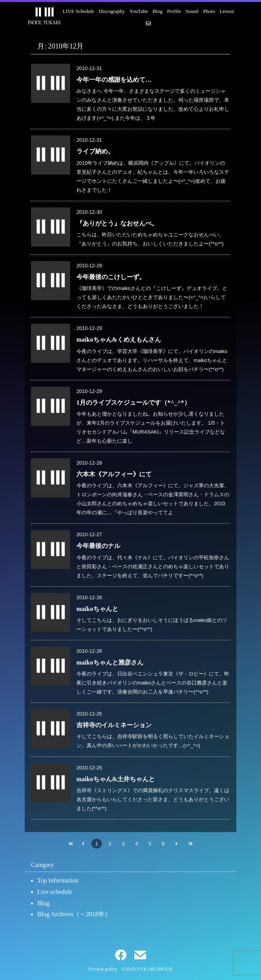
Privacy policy (103, 969)
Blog (157, 11)
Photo (209, 11)
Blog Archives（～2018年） (74, 914)
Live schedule (55, 892)
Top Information (58, 880)
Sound (192, 11)
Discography (112, 11)
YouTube (139, 11)
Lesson (227, 11)
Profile (174, 11)
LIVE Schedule (79, 11)
